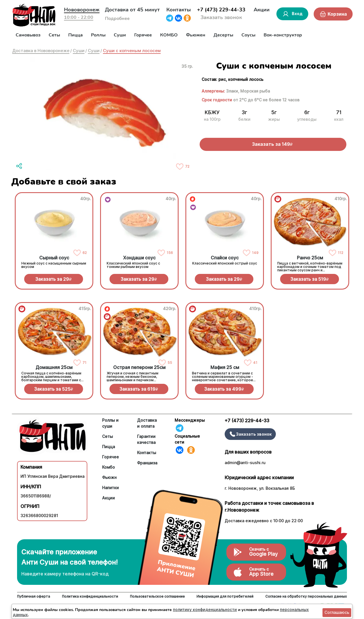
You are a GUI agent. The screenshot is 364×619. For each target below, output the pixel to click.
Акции (262, 10)
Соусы (248, 35)
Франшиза (147, 463)
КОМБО (169, 35)
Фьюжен (196, 35)
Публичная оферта (34, 596)
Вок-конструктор (283, 35)
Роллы (98, 35)
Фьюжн (109, 477)
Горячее (143, 35)
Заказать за (53, 279)
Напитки (110, 488)
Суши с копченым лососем (132, 51)
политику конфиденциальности (205, 609)
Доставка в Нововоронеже (41, 51)
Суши (120, 35)
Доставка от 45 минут (132, 10)
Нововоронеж (82, 10)
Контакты (179, 10)
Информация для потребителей (225, 596)
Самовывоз (28, 35)
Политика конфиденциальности (90, 596)
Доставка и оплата (147, 423)
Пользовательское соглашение (157, 596)
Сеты (54, 35)
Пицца (76, 35)
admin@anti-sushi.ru (245, 463)
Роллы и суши (110, 423)
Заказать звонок (221, 17)
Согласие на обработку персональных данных (306, 596)
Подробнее (117, 19)
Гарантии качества (146, 439)
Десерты (223, 35)
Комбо (108, 467)
